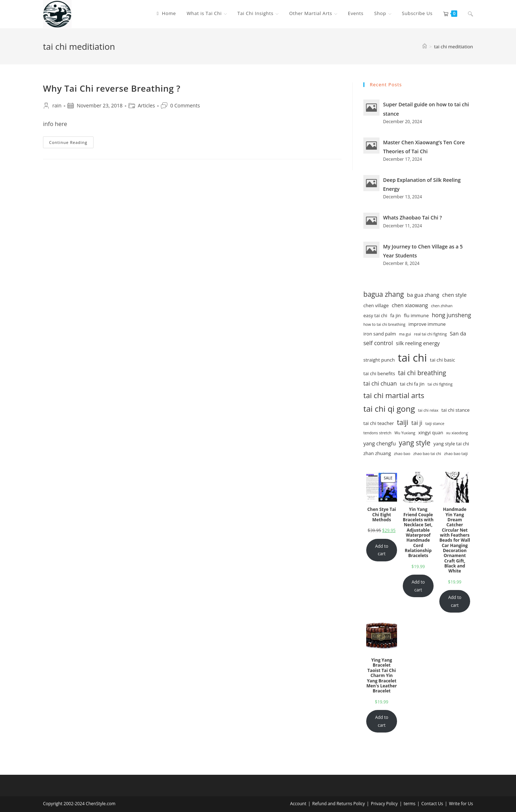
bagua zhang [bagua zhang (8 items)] (384, 294)
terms (409, 804)
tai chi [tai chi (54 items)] (412, 358)
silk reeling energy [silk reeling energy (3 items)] (418, 343)
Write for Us (461, 804)
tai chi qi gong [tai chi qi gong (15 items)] (389, 409)
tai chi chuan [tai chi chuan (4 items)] (380, 383)
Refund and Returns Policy (338, 804)
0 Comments (185, 105)
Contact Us (432, 804)
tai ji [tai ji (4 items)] (417, 423)
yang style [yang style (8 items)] (415, 443)
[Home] (425, 47)
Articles (147, 105)
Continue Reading (71, 144)
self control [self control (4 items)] (378, 343)
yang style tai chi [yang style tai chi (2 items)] (451, 444)
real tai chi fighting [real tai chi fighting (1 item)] (430, 334)
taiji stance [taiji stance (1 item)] (435, 424)
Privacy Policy (384, 804)
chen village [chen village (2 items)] (376, 305)
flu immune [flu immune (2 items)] (416, 315)
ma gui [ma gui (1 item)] (405, 334)
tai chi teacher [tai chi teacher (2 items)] (379, 423)
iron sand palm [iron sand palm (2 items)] (380, 334)
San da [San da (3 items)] (458, 333)
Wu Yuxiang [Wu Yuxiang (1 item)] (405, 433)
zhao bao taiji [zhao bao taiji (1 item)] (456, 454)
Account (298, 804)
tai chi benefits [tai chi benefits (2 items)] (379, 373)
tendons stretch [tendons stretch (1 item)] (377, 433)
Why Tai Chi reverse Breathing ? (112, 88)
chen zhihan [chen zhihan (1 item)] (442, 306)
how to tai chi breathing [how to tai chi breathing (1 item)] (384, 324)
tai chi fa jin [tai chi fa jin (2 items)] (412, 384)
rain (57, 105)
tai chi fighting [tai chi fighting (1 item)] (440, 384)
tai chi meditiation (453, 47)
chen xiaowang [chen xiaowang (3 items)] (410, 305)
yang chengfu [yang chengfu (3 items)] (380, 443)
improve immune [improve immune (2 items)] (427, 324)
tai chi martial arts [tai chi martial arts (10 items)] (394, 395)
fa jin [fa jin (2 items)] (396, 315)
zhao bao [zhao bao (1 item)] (402, 454)
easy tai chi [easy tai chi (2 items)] (375, 315)
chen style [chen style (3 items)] (454, 295)
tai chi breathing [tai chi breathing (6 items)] (422, 373)
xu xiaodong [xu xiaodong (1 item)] (457, 433)
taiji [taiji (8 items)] (403, 422)
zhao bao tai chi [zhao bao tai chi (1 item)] (427, 454)
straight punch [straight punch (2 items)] (379, 360)
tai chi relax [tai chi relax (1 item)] (428, 410)
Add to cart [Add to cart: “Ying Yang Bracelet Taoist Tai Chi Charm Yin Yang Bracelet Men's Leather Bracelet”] (382, 721)
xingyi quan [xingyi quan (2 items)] (431, 432)
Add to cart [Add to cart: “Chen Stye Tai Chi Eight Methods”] (382, 550)
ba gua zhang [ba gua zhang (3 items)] (423, 295)
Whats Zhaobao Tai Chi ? (412, 217)
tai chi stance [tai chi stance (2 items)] (456, 410)
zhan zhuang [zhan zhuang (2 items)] (377, 453)
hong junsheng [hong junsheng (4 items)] (451, 315)
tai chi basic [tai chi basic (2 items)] (443, 360)
